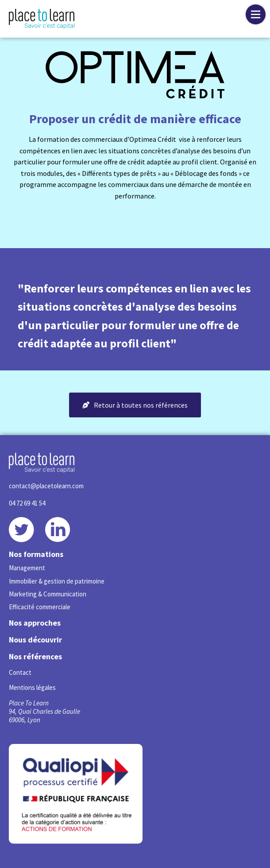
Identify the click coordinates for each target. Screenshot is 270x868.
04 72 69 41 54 (27, 503)
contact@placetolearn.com (46, 486)
